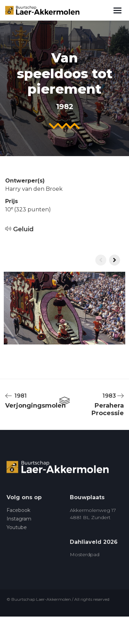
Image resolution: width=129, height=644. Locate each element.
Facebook (18, 510)
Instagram (19, 519)
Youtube (17, 527)
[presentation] (101, 260)
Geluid (19, 229)
